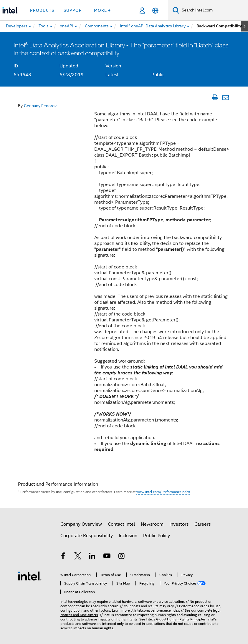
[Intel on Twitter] (78, 557)
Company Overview (81, 524)
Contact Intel (121, 524)
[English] (155, 10)
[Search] (176, 10)
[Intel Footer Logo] (30, 576)
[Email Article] (225, 97)
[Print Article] (215, 97)
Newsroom (152, 524)
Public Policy (157, 536)
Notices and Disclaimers (79, 615)
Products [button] (42, 10)
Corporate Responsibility (87, 536)
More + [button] (102, 10)
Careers (202, 524)
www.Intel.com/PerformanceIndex (163, 492)
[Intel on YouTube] (107, 557)
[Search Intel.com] (214, 10)
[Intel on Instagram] (121, 557)
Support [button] (74, 10)
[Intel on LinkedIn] (92, 557)
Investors (179, 524)
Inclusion (128, 536)
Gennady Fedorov (40, 106)
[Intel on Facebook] (63, 557)
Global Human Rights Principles (181, 619)
